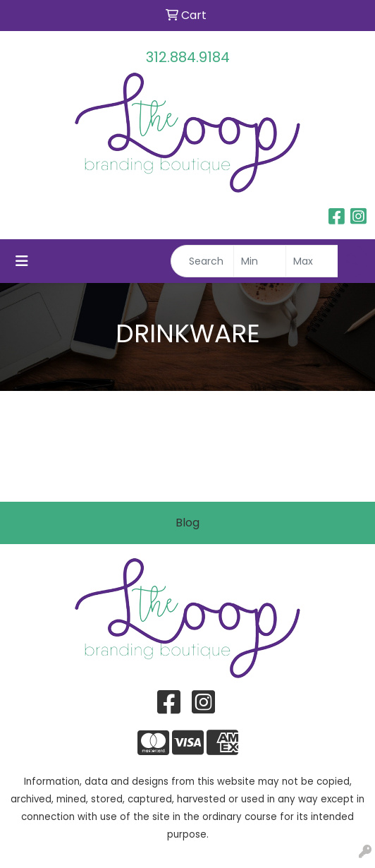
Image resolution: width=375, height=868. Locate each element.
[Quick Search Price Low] (260, 261)
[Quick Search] (202, 261)
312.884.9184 (188, 57)
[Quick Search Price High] (312, 261)
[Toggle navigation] (22, 261)
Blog (187, 523)
